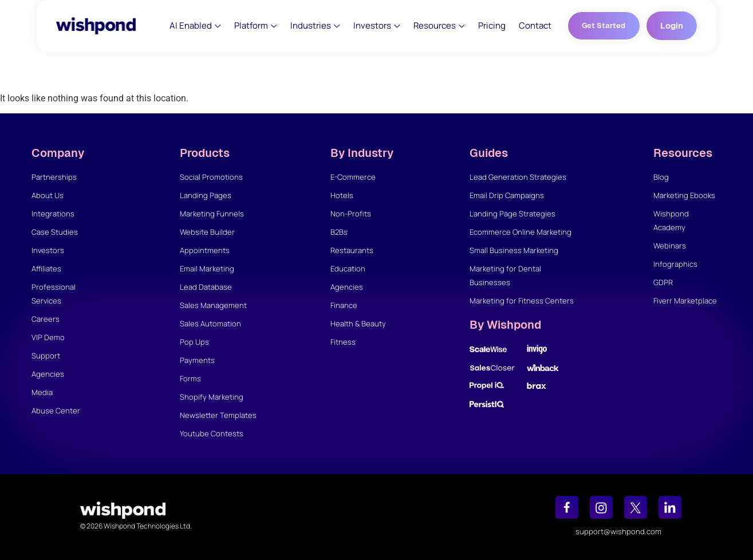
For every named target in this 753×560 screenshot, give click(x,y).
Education (348, 269)
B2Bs (339, 232)
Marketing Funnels (212, 214)
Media (42, 392)
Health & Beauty (358, 324)
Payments (197, 360)
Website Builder (207, 232)
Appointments (205, 250)
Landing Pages (206, 195)
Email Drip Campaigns (507, 195)
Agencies (48, 374)
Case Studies (55, 232)
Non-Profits (351, 214)
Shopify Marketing (212, 397)
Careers (46, 319)
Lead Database (206, 287)
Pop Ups (194, 342)
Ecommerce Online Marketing (521, 232)
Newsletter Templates (218, 415)
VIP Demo (48, 337)
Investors (48, 250)
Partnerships (54, 177)
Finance (344, 305)
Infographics (675, 264)
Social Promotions (211, 177)
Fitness (343, 342)
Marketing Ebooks (684, 195)
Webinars (670, 246)
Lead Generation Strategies (518, 177)
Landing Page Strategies (512, 214)
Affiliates (46, 269)
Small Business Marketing (514, 250)
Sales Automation (210, 324)
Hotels (342, 195)
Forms (190, 378)
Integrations (53, 214)
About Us (48, 195)
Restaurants (352, 250)
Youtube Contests (212, 433)
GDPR (663, 282)
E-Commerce (353, 177)
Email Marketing (207, 269)
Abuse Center (56, 411)
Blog (661, 177)
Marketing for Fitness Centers (522, 301)
